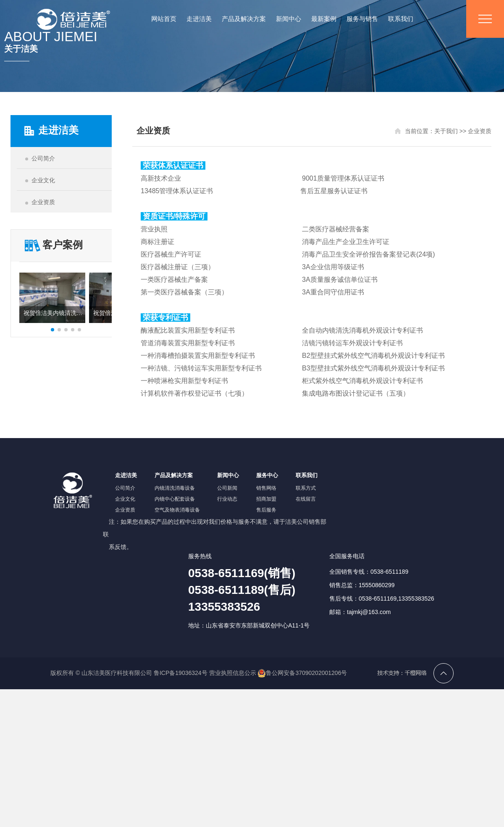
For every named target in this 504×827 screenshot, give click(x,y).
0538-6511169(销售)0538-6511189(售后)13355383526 (242, 590)
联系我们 (401, 19)
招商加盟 (266, 499)
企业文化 (125, 499)
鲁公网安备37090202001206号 (302, 673)
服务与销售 (362, 19)
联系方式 (306, 488)
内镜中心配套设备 (175, 499)
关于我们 (446, 131)
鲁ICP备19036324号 (181, 673)
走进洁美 (199, 19)
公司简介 (125, 488)
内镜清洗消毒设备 (175, 488)
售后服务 (266, 510)
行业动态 (227, 499)
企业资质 (480, 131)
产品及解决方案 (244, 19)
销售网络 (266, 488)
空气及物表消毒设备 (177, 510)
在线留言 (306, 499)
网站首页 (164, 19)
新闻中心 (289, 19)
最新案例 (324, 19)
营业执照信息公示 (233, 673)
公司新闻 (227, 488)
